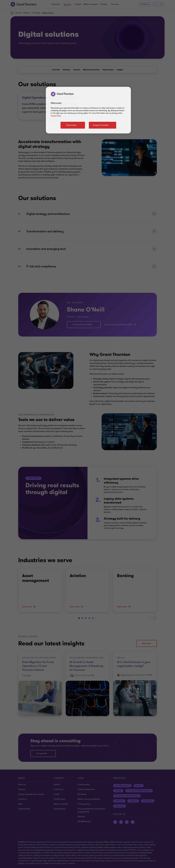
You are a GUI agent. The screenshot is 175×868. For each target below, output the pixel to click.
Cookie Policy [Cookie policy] (56, 116)
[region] (88, 110)
